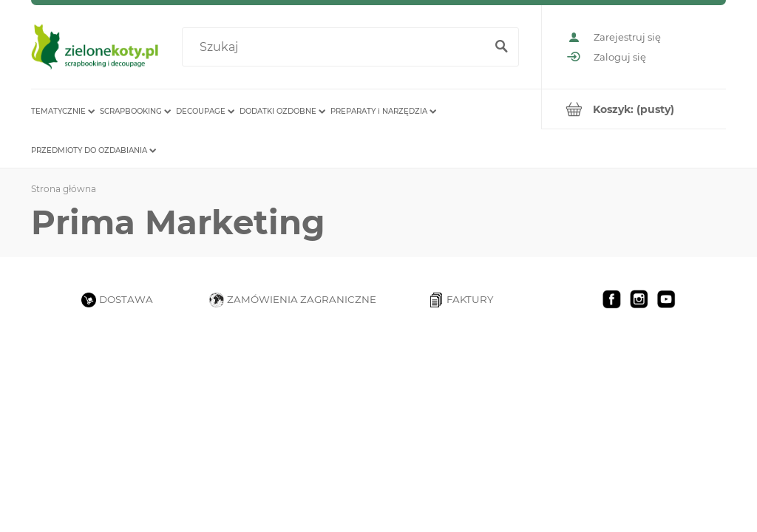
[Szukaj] (501, 47)
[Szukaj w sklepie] (336, 47)
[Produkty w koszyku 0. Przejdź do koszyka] (634, 109)
